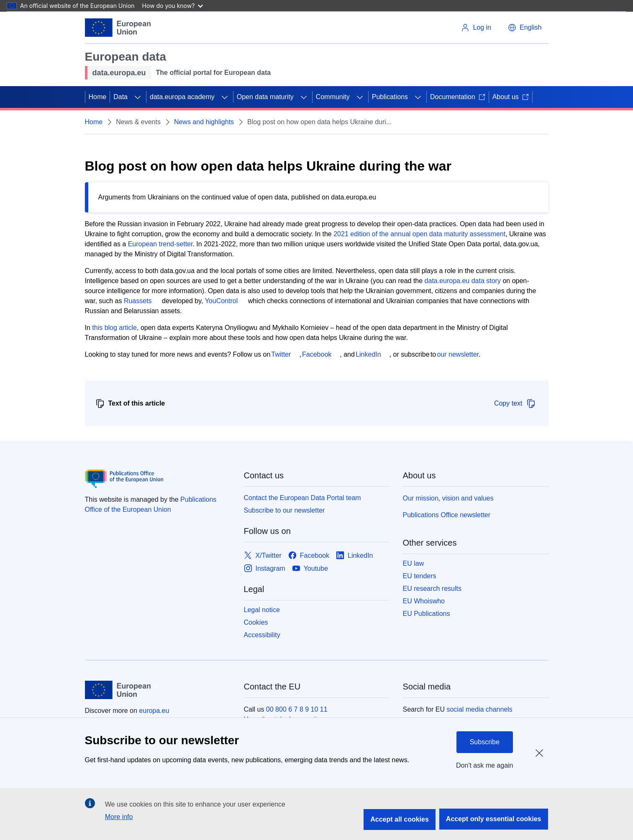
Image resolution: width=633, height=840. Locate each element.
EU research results (432, 589)
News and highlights (204, 122)
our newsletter (458, 354)
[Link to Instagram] (265, 568)
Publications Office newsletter (447, 515)
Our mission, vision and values (448, 498)
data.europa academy (182, 97)
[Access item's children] (138, 97)
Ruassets (138, 301)
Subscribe (485, 742)
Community (333, 97)
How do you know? (173, 6)
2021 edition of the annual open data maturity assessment (419, 234)
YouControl (222, 301)
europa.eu (154, 711)
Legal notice (262, 610)
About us (511, 97)
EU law (414, 563)
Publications (390, 97)
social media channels (479, 709)
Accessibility (262, 635)
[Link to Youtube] (310, 568)
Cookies (256, 622)
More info (119, 817)
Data (120, 97)
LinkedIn (368, 354)
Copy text (515, 403)
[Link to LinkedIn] (355, 555)
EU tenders (420, 576)
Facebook (317, 354)
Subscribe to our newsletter (284, 510)
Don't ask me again (484, 765)
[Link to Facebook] (309, 555)
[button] (525, 28)
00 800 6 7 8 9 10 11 (297, 709)
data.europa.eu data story (463, 281)
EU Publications (427, 614)
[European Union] (118, 28)
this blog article (114, 328)
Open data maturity (265, 97)
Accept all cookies (400, 819)
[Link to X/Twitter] (263, 555)
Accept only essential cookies (494, 819)
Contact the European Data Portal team (302, 498)
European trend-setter (160, 244)
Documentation (458, 97)
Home (98, 97)
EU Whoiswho (424, 601)
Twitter (281, 354)
